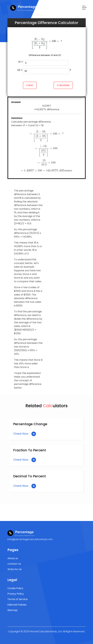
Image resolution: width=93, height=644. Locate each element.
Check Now (25, 434)
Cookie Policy (15, 588)
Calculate (63, 85)
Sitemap (12, 610)
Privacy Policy (16, 594)
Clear (30, 85)
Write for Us (14, 569)
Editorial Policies (17, 605)
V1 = (43, 63)
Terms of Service (18, 599)
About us (13, 558)
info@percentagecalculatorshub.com (30, 539)
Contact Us (14, 564)
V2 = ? (44, 71)
